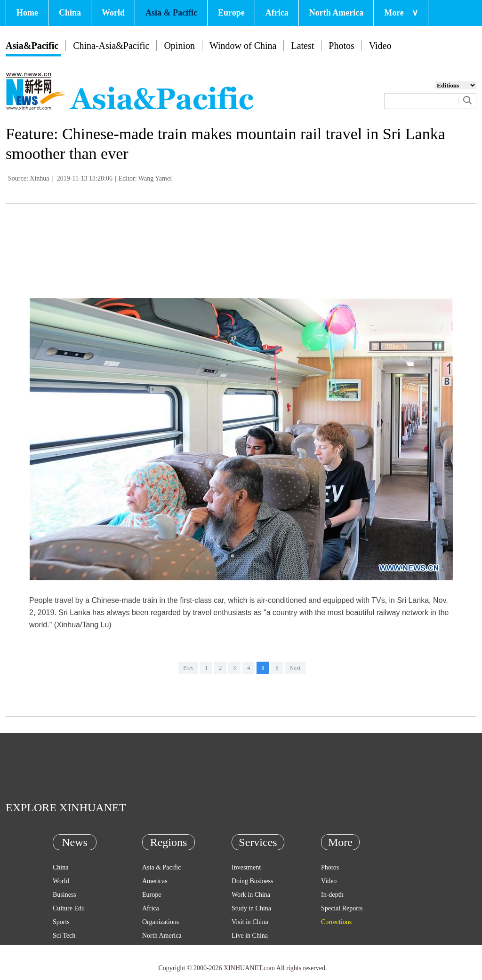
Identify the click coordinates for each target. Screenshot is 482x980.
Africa (277, 13)
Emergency (247, 949)
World (113, 13)
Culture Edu (69, 908)
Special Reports (342, 908)
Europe (231, 13)
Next (295, 668)
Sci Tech (64, 936)
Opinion (179, 46)
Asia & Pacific (171, 13)
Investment (246, 867)
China (70, 13)
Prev (188, 668)
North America (336, 13)
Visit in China (250, 922)
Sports (61, 922)
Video (380, 46)
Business (64, 895)
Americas (155, 881)
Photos (341, 46)
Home (27, 13)
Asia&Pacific (32, 46)
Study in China (251, 908)
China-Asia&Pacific (111, 46)
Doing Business (252, 881)
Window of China (243, 46)
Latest (302, 46)
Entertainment (71, 963)
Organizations (161, 922)
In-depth (332, 895)
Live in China (250, 936)
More (401, 13)
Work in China (251, 895)
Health (61, 949)
